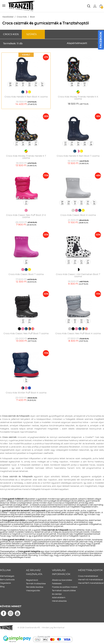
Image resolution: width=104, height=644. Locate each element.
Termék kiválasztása (36, 584)
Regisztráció (32, 580)
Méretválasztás (59, 601)
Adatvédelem (59, 598)
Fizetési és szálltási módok (65, 587)
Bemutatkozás (7, 580)
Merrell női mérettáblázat (91, 580)
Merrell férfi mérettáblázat (91, 583)
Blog (2, 587)
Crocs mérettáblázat (88, 576)
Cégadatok (5, 583)
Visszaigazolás (33, 591)
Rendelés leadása (35, 587)
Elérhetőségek (7, 576)
